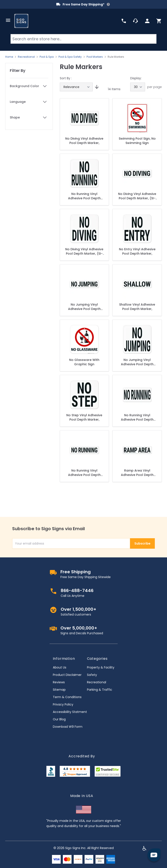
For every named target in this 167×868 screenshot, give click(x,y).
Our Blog (59, 719)
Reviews (59, 682)
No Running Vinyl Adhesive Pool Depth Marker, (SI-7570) (137, 417)
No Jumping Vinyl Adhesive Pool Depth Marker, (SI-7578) (84, 307)
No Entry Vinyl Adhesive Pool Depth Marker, (137, 251)
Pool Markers (95, 57)
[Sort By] (76, 87)
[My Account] (147, 21)
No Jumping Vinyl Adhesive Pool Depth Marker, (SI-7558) (137, 362)
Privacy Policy (63, 704)
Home (9, 57)
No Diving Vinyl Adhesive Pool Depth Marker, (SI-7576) (137, 196)
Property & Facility (101, 667)
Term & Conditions (67, 697)
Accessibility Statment (70, 712)
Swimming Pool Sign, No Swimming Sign (137, 141)
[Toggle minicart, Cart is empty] (159, 21)
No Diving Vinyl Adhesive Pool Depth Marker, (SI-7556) (84, 251)
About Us (60, 667)
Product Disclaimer (67, 675)
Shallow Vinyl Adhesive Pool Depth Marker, (137, 307)
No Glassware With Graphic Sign (84, 362)
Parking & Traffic (100, 690)
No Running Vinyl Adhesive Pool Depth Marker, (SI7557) (84, 196)
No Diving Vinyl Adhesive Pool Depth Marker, (84, 141)
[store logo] (21, 21)
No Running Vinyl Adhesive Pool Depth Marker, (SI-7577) (84, 473)
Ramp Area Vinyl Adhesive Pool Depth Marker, (137, 473)
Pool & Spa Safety (70, 57)
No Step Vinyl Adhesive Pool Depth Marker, (84, 417)
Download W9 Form (68, 727)
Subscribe (142, 543)
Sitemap (59, 690)
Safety (92, 675)
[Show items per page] (138, 87)
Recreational (26, 57)
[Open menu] (8, 20)
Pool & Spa (47, 57)
